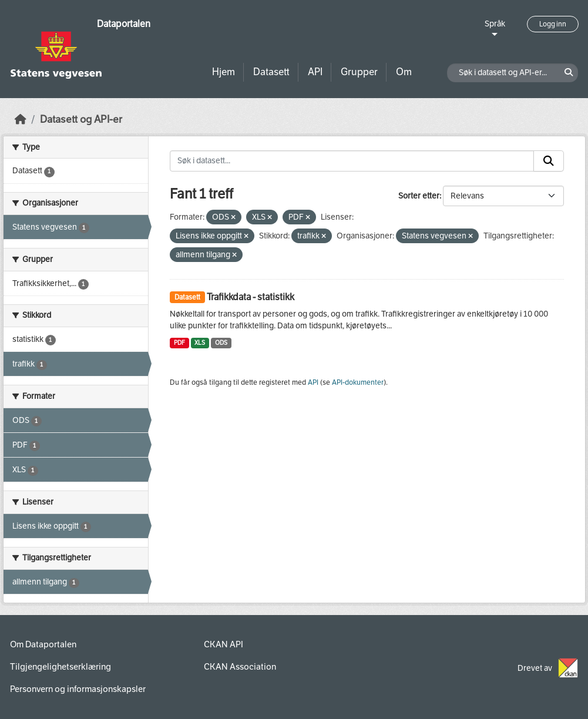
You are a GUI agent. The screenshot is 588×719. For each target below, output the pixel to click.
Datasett (271, 72)
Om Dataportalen (43, 644)
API (315, 72)
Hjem (224, 72)
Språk (495, 24)
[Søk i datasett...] (352, 161)
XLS (200, 343)
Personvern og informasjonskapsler (78, 689)
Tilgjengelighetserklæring (61, 667)
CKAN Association (240, 667)
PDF (179, 343)
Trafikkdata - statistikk (251, 297)
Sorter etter (419, 196)
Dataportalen (124, 24)
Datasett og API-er (81, 120)
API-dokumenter (358, 382)
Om (404, 72)
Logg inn (553, 24)
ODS (221, 343)
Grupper (359, 72)
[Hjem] (21, 120)
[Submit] (549, 161)
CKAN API (224, 644)
